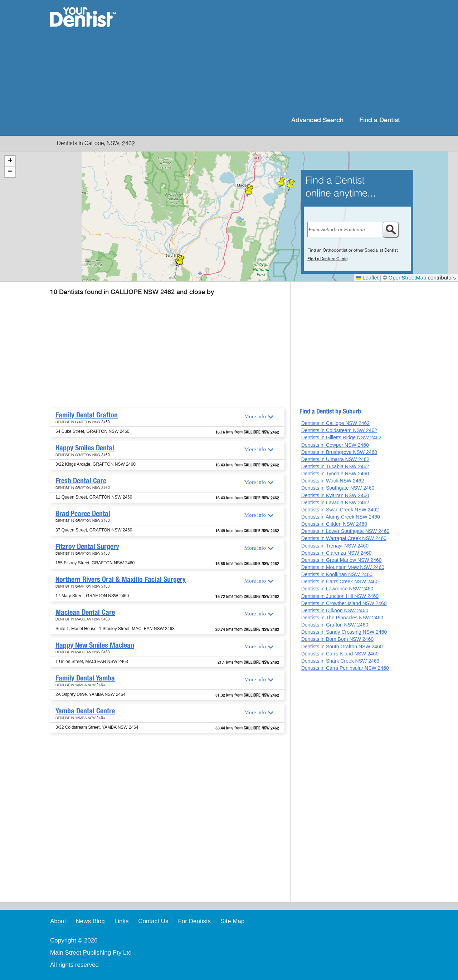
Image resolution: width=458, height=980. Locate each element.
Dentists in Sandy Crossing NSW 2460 (344, 632)
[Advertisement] (275, 57)
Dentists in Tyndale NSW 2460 (335, 474)
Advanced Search (317, 120)
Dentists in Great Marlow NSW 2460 (342, 560)
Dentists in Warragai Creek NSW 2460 (344, 538)
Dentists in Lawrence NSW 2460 (337, 589)
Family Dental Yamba (85, 678)
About (58, 921)
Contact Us (153, 921)
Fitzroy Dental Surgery (87, 546)
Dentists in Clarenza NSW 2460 (337, 553)
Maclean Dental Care (85, 612)
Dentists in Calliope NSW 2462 (335, 423)
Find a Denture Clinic (327, 259)
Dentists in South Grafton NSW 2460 (342, 647)
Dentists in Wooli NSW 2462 (333, 481)
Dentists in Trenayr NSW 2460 (335, 546)
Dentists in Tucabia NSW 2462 (335, 466)
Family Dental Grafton (87, 415)
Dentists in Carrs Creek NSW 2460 (340, 581)
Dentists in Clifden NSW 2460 (334, 524)
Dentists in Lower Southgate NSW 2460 (345, 531)
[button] (180, 262)
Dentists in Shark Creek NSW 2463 (340, 661)
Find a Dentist (380, 120)
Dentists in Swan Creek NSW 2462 (340, 510)
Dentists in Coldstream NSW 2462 (339, 430)
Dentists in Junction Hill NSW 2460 (340, 596)
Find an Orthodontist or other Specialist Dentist (353, 250)
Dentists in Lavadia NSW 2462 (335, 503)
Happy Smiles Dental (85, 448)
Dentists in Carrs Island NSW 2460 (340, 654)
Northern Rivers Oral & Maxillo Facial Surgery (121, 579)
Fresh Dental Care (81, 481)
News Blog (90, 921)
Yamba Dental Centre (85, 711)
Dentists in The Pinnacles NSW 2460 (342, 618)
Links (122, 921)
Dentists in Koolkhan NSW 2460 (337, 574)
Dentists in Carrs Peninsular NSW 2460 (345, 668)
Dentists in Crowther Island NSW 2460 (344, 603)
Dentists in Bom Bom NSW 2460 (337, 639)
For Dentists (194, 921)
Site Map (232, 921)
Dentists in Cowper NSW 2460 (335, 445)
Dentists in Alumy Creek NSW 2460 (341, 517)
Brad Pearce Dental (83, 514)
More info (255, 416)
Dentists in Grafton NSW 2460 (335, 625)
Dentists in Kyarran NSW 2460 (335, 495)
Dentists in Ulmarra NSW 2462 (335, 459)
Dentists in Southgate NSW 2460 (338, 488)
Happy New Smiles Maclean (95, 645)
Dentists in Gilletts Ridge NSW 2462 (341, 437)
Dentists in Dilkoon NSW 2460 (335, 610)
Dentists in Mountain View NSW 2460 (343, 567)
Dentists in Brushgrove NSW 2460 (339, 452)
